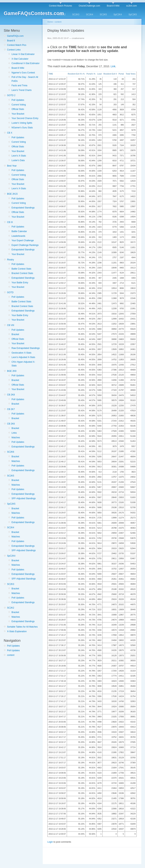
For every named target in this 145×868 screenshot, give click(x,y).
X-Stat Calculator (20, 59)
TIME (51, 74)
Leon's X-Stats (19, 156)
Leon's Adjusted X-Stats (23, 357)
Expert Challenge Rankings (25, 245)
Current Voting (19, 105)
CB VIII (11, 325)
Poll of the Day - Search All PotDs (25, 79)
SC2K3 (76, 15)
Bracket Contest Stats (22, 273)
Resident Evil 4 (110, 74)
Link (113, 66)
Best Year (12, 166)
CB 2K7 (11, 409)
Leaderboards (18, 236)
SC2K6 (11, 452)
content (11, 655)
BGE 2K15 (12, 194)
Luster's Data (18, 160)
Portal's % (91, 74)
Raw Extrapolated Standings (26, 348)
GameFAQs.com (15, 36)
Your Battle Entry (20, 283)
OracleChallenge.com (89, 6)
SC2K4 (90, 15)
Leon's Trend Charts (22, 90)
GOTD (10, 292)
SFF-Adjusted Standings (24, 498)
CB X (10, 133)
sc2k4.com (132, 6)
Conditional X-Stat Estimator (26, 63)
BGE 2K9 (12, 371)
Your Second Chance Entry (25, 118)
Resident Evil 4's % (76, 74)
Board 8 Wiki (113, 6)
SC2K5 (103, 15)
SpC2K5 (133, 15)
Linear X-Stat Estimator (23, 54)
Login (50, 842)
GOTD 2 (11, 95)
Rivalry (11, 260)
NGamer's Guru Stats (22, 128)
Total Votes (131, 74)
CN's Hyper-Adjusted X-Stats (23, 364)
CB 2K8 (11, 395)
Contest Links (14, 50)
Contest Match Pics (17, 45)
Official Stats (18, 109)
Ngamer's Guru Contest (23, 73)
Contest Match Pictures (60, 6)
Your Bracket (18, 114)
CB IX (10, 222)
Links (14, 433)
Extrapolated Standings (23, 208)
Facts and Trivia (19, 85)
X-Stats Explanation (17, 631)
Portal (121, 74)
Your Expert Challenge (23, 240)
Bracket (15, 334)
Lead (99, 74)
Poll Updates (18, 100)
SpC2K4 (118, 15)
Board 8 (11, 41)
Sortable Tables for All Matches (22, 627)
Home (50, 22)
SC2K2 (62, 15)
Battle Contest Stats (21, 269)
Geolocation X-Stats (21, 353)
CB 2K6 (11, 424)
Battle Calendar (19, 231)
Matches (16, 438)
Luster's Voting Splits (22, 123)
